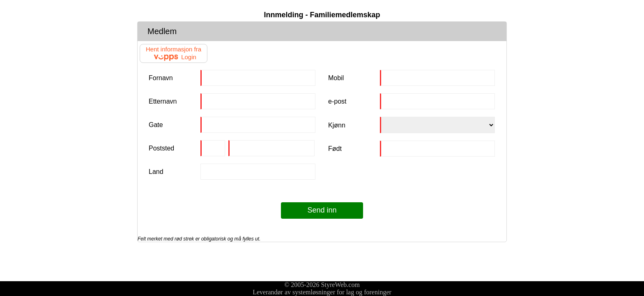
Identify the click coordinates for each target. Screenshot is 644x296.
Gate (156, 125)
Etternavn (163, 101)
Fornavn (161, 78)
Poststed (161, 148)
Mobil (336, 78)
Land (156, 172)
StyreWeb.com (340, 285)
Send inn (322, 210)
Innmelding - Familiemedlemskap (322, 15)
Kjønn (337, 125)
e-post (337, 101)
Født (335, 149)
